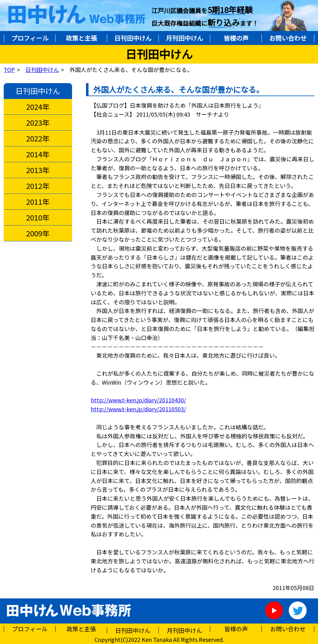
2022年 (38, 138)
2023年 (38, 123)
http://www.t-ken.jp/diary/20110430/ (138, 400)
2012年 (38, 186)
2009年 (38, 233)
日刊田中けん (133, 38)
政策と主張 (81, 38)
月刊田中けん (184, 38)
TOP (9, 69)
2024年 (38, 107)
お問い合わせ (288, 38)
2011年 (38, 202)
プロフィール (30, 38)
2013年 (38, 170)
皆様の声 (236, 38)
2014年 (38, 154)
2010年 (38, 217)
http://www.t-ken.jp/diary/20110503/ (138, 409)
